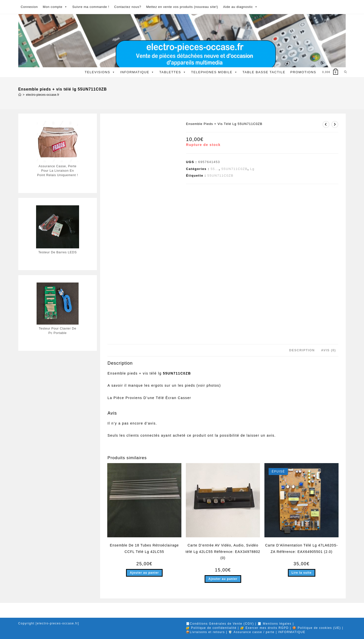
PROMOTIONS (303, 72)
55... (215, 169)
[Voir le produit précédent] (326, 124)
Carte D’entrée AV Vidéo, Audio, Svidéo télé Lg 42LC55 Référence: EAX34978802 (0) (223, 551)
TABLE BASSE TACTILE (264, 72)
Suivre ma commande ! (91, 7)
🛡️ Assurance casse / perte (251, 632)
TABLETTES (173, 72)
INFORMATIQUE (137, 72)
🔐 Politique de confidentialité (211, 628)
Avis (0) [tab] (328, 350)
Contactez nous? (128, 7)
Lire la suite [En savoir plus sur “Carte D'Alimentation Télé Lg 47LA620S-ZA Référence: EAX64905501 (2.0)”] (302, 573)
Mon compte (55, 7)
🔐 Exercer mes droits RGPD (264, 628)
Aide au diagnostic (240, 7)
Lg (252, 169)
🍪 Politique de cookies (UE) (317, 628)
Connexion (29, 7)
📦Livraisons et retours (205, 632)
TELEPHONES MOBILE (214, 72)
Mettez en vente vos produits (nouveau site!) (182, 7)
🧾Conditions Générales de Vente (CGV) (220, 624)
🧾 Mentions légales (274, 624)
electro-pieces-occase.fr (43, 95)
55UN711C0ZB (235, 169)
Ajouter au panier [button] (144, 573)
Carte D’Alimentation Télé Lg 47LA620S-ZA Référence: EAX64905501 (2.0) (301, 548)
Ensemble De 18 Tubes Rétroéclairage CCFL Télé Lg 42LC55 (144, 548)
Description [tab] (302, 350)
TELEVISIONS (100, 72)
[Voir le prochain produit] (335, 124)
